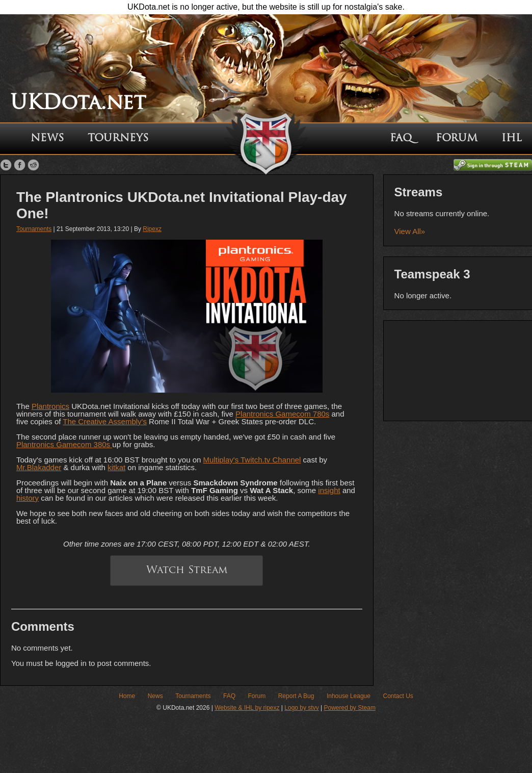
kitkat (116, 467)
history (28, 498)
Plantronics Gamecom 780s (282, 414)
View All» (410, 231)
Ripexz (152, 229)
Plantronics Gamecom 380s (64, 444)
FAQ (401, 139)
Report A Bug (296, 696)
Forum (457, 139)
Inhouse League (349, 696)
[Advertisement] (458, 370)
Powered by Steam (350, 708)
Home (127, 696)
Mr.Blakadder (39, 467)
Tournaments (34, 229)
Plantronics (50, 406)
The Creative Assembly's (105, 421)
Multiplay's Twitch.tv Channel (252, 460)
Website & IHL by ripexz (247, 708)
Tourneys (118, 139)
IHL (512, 139)
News (47, 139)
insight (329, 490)
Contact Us (398, 696)
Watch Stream (187, 571)
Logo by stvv (301, 708)
